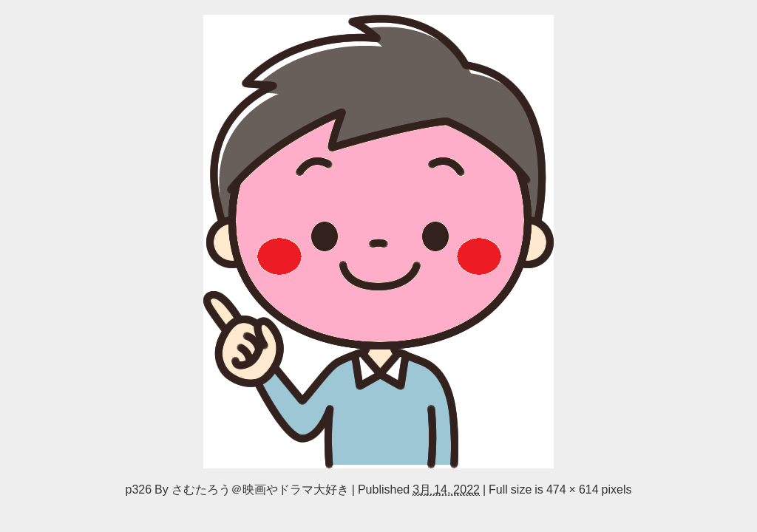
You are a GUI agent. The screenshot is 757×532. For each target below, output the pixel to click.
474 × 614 (573, 489)
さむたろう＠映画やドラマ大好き (260, 489)
